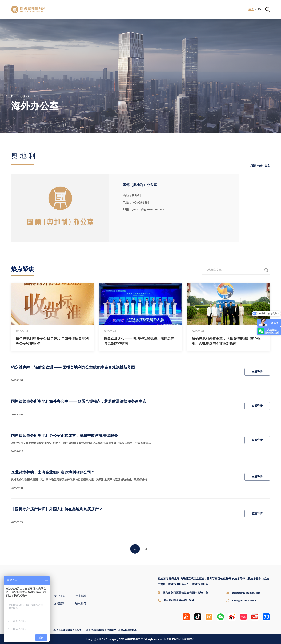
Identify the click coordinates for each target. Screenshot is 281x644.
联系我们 (81, 603)
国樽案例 (59, 603)
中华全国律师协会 (127, 630)
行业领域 (81, 596)
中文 (251, 10)
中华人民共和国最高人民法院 (66, 630)
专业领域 (59, 596)
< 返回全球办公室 (260, 166)
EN (259, 10)
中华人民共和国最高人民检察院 (100, 630)
